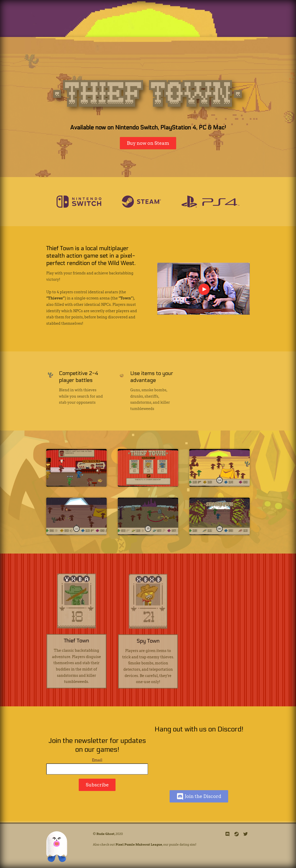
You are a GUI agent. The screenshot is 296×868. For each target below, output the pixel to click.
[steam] (237, 834)
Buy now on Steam (148, 143)
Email (97, 760)
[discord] (228, 834)
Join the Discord (199, 797)
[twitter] (246, 834)
